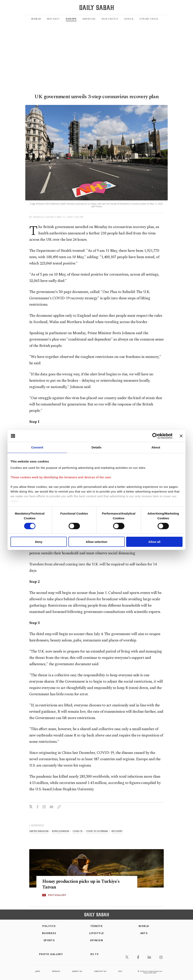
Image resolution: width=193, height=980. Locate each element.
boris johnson (61, 831)
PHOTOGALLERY (57, 895)
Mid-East (53, 19)
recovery (117, 831)
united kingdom (39, 831)
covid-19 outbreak (97, 831)
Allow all (154, 542)
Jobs (38, 971)
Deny (39, 542)
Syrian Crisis (149, 19)
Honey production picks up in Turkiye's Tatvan (84, 884)
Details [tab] (96, 447)
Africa (129, 19)
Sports (49, 940)
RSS (120, 971)
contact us (100, 971)
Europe (71, 19)
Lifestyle (97, 933)
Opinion (96, 940)
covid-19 (78, 831)
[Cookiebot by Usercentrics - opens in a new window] (155, 436)
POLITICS (49, 926)
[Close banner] (181, 436)
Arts (144, 933)
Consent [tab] (37, 447)
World (36, 19)
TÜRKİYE (96, 926)
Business (49, 933)
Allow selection (96, 542)
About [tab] (156, 447)
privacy (56, 971)
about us (77, 971)
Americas (89, 19)
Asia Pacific (110, 19)
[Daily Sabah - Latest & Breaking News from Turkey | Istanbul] (97, 8)
